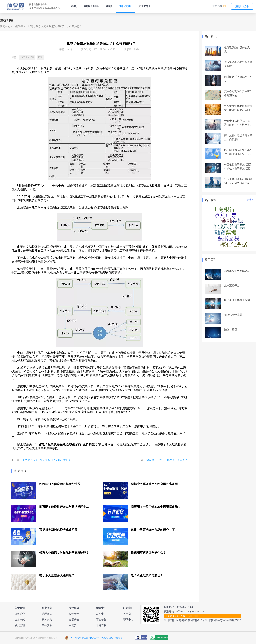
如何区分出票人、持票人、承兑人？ (167, 460)
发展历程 (20, 625)
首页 (74, 6)
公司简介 (20, 614)
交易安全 (74, 620)
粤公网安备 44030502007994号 (85, 638)
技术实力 (47, 620)
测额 (109, 6)
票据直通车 (91, 6)
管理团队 (47, 614)
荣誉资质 (47, 625)
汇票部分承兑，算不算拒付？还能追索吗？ (47, 460)
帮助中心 (128, 620)
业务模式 (20, 620)
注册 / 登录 (242, 6)
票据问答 (18, 26)
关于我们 (144, 6)
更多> (250, 200)
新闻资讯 (125, 6)
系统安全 (74, 625)
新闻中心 (5, 26)
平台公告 (101, 620)
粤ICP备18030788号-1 (112, 638)
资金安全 (74, 614)
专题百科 (101, 625)
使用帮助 (217, 6)
